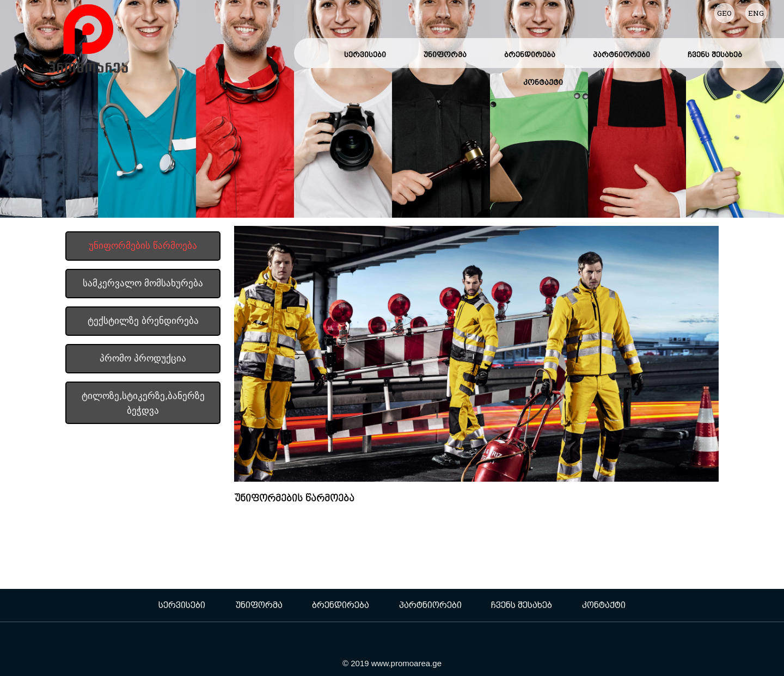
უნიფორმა (445, 54)
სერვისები (365, 54)
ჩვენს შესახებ (715, 54)
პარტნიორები (621, 54)
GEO (724, 13)
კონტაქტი (543, 82)
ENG (756, 13)
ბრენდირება (530, 54)
